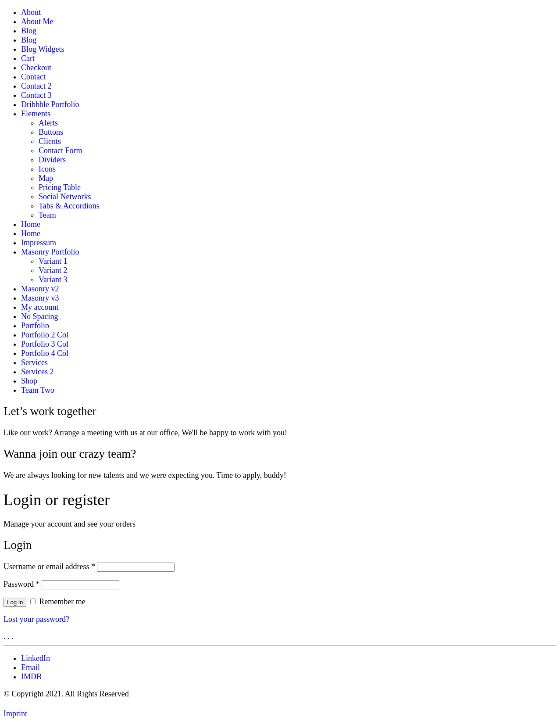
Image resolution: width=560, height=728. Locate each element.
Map (46, 178)
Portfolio (35, 326)
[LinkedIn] (36, 658)
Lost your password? (36, 619)
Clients (50, 141)
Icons (47, 169)
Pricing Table (60, 187)
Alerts (48, 123)
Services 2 (37, 372)
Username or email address (49, 567)
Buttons (51, 132)
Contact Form (61, 151)
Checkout (36, 68)
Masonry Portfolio (50, 252)
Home (31, 224)
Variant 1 (53, 261)
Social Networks (65, 197)
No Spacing (40, 316)
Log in (15, 602)
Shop (29, 381)
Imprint (15, 714)
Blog (29, 31)
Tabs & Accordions (69, 206)
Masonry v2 (40, 289)
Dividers (52, 160)
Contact (33, 77)
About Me (37, 22)
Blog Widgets (43, 49)
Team (47, 215)
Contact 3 (36, 95)
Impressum (39, 243)
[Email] (30, 667)
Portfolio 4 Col (45, 353)
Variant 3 (53, 280)
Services (34, 362)
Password (22, 584)
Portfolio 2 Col (45, 335)
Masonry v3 (40, 298)
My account (40, 307)
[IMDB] (31, 677)
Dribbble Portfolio (50, 104)
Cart (28, 58)
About (31, 12)
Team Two (38, 390)
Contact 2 (36, 86)
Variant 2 (53, 270)
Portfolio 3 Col (45, 344)
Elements (36, 114)
